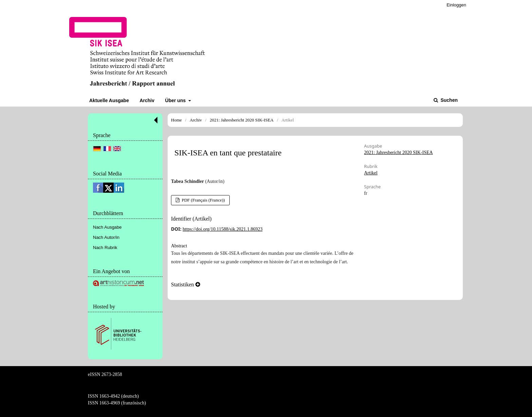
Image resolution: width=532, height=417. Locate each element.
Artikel (371, 173)
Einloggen (456, 5)
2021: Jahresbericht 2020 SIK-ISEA (242, 120)
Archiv (147, 100)
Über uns (176, 100)
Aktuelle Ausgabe (109, 100)
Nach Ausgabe (107, 227)
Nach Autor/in (106, 237)
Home (176, 120)
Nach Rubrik (105, 248)
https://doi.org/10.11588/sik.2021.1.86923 (222, 229)
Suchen (449, 100)
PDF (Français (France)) (203, 200)
